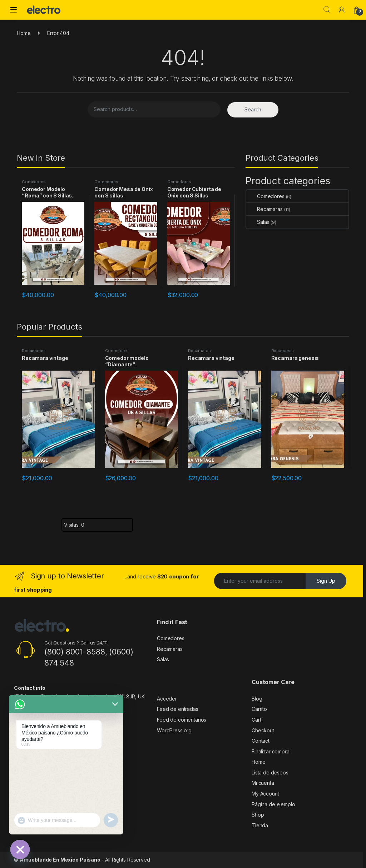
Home (24, 33)
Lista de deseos (270, 772)
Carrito (259, 709)
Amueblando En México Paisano (60, 860)
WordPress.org (174, 730)
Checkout (263, 730)
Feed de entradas (178, 709)
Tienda (260, 825)
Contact (261, 741)
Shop (258, 815)
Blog (257, 699)
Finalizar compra (271, 751)
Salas (258, 222)
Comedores (34, 182)
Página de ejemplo (273, 804)
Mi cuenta (263, 783)
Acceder (167, 699)
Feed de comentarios (182, 720)
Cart (256, 720)
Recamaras (264, 209)
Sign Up (326, 581)
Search (327, 10)
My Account (265, 794)
